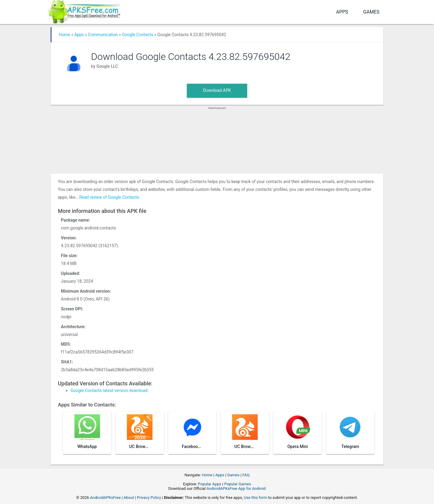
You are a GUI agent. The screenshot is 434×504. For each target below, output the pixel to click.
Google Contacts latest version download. (110, 390)
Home (64, 35)
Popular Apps (210, 484)
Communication (103, 35)
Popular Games (238, 484)
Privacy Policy (149, 498)
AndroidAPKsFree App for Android (236, 488)
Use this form (256, 498)
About (129, 498)
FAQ (246, 475)
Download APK (217, 90)
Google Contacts (137, 35)
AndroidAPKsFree (105, 498)
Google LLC (107, 66)
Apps (342, 12)
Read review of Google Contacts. (110, 197)
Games (371, 12)
